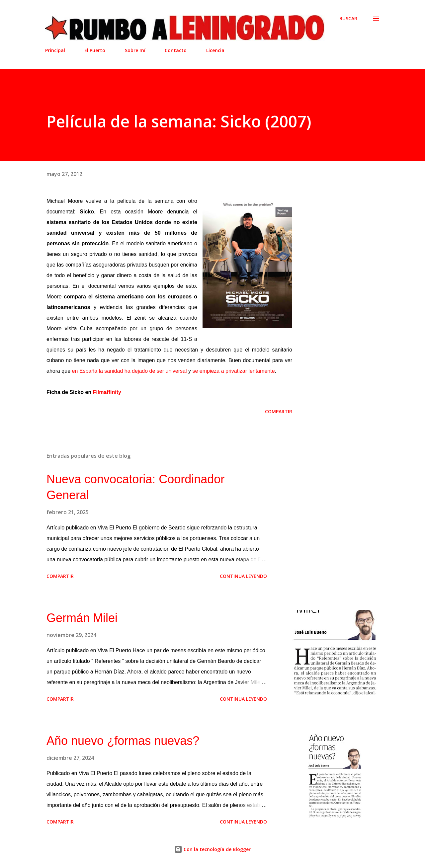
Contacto (176, 50)
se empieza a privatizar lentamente (233, 371)
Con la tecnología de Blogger (212, 849)
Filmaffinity (107, 392)
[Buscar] (348, 19)
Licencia (215, 50)
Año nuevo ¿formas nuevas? (123, 741)
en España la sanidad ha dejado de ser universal (129, 371)
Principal (55, 50)
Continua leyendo (243, 576)
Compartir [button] (279, 411)
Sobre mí (135, 50)
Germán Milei (82, 618)
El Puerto (95, 50)
